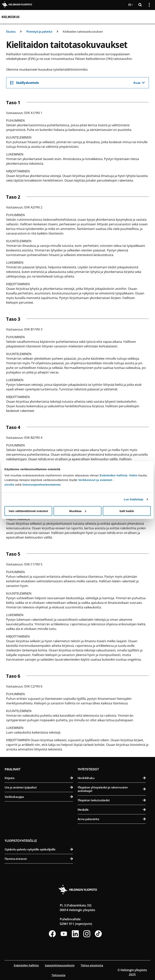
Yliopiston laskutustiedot (112, 800)
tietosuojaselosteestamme (42, 484)
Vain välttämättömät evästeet (28, 511)
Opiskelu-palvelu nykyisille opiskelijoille (39, 849)
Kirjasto (39, 778)
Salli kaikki (127, 511)
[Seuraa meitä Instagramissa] (87, 934)
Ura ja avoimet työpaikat (39, 787)
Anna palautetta (112, 819)
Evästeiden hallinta (26, 965)
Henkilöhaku (112, 778)
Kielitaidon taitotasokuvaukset (83, 31)
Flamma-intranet (39, 859)
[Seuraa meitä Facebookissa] (52, 934)
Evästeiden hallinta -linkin (119, 475)
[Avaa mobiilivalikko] (148, 17)
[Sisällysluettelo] (77, 83)
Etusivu (11, 31)
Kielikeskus (10, 17)
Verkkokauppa (39, 797)
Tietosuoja (58, 975)
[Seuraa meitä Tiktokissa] (98, 934)
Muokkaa (78, 511)
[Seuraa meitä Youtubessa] (64, 934)
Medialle (112, 810)
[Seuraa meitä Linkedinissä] (75, 934)
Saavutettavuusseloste (60, 965)
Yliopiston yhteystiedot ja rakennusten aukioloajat (112, 789)
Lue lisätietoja (134, 499)
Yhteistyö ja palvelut (39, 31)
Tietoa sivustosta (92, 965)
